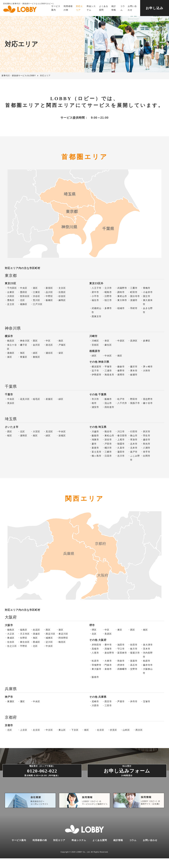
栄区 (61, 353)
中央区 (24, 288)
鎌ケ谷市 (148, 403)
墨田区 (24, 292)
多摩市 (108, 308)
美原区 (108, 634)
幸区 (107, 341)
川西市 (95, 705)
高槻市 (95, 649)
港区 (35, 288)
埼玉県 (11, 419)
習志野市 (148, 399)
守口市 (121, 649)
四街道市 (109, 407)
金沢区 (36, 345)
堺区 (94, 630)
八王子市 (97, 288)
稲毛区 (36, 399)
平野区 (24, 646)
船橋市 (108, 399)
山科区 (126, 730)
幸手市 (147, 452)
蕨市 (94, 444)
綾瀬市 (134, 375)
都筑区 (36, 357)
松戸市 (121, 399)
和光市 (147, 444)
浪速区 (36, 634)
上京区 (24, 730)
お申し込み (155, 8)
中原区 (121, 341)
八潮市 (147, 448)
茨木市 (147, 649)
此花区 (36, 630)
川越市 (95, 432)
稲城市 (121, 308)
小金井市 (148, 292)
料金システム (79, 844)
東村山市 (122, 296)
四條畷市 (122, 669)
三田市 (108, 705)
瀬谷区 (49, 353)
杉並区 (62, 296)
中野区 (49, 296)
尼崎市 (95, 701)
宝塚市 (147, 701)
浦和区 (24, 436)
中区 (48, 341)
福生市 (95, 300)
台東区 (11, 292)
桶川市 (108, 448)
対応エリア (59, 844)
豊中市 (108, 645)
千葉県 (11, 386)
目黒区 (62, 292)
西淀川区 (51, 634)
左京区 (36, 730)
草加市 (134, 440)
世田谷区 (25, 296)
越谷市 (147, 440)
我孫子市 (135, 403)
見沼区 (49, 432)
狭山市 (134, 436)
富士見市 (97, 452)
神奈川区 (25, 341)
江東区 (36, 292)
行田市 (134, 432)
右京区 (101, 730)
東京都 (11, 276)
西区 (35, 341)
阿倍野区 (63, 638)
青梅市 (147, 288)
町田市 (134, 292)
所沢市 (147, 432)
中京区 (49, 730)
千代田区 (12, 288)
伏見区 (113, 730)
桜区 (10, 436)
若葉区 (49, 399)
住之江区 (12, 646)
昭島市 (108, 292)
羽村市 (134, 308)
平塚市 (108, 367)
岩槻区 (62, 436)
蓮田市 (121, 452)
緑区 (35, 353)
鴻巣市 (95, 440)
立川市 (108, 288)
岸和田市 (97, 645)
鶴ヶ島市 (97, 456)
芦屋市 (121, 701)
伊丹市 (134, 701)
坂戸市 (134, 452)
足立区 (11, 304)
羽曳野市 (97, 665)
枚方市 (134, 649)
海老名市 (109, 375)
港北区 (49, 345)
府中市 (95, 292)
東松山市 (109, 436)
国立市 (147, 296)
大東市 (108, 661)
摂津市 (121, 665)
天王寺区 (25, 634)
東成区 (11, 638)
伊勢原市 (97, 375)
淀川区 (49, 642)
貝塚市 (108, 649)
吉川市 (121, 456)
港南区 (11, 353)
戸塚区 (62, 345)
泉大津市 (148, 645)
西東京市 (97, 316)
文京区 (62, 288)
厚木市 (134, 371)
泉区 (10, 357)
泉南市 (108, 669)
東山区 (62, 730)
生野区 (24, 638)
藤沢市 (134, 367)
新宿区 (49, 288)
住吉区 (11, 642)
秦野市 (121, 371)
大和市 (147, 371)
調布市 (121, 292)
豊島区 (11, 300)
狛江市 (108, 300)
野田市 (134, 399)
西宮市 (108, 701)
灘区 (22, 701)
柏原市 (147, 661)
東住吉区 (25, 642)
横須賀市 (97, 367)
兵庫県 (11, 689)
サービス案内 (19, 844)
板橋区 (49, 300)
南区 (61, 341)
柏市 (94, 403)
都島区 (11, 630)
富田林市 (122, 653)
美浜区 (11, 403)
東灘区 (11, 701)
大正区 (11, 634)
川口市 (121, 432)
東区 (120, 630)
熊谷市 (108, 432)
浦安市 (95, 407)
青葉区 (24, 357)
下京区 (75, 730)
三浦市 (108, 371)
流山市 (108, 403)
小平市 (95, 296)
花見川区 (25, 399)
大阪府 (11, 617)
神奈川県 (13, 328)
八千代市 (122, 403)
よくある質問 (100, 844)
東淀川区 (63, 634)
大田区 (11, 296)
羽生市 (147, 436)
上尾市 (121, 440)
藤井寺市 (148, 665)
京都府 (11, 717)
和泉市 (121, 661)
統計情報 (118, 844)
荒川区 (36, 300)
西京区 (139, 730)
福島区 (24, 630)
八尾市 (95, 653)
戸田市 (108, 444)
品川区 (49, 292)
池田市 (121, 645)
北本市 (134, 448)
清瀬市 (134, 300)
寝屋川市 (135, 653)
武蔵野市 (122, 288)
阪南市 (95, 677)
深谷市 (108, 440)
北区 (22, 300)
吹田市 (134, 645)
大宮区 (36, 432)
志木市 (134, 444)
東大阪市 (97, 669)
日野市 (108, 296)
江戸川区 (38, 304)
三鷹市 (134, 288)
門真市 (108, 665)
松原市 (95, 661)
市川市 (95, 399)
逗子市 (95, 371)
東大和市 (122, 300)
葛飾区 (24, 304)
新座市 (95, 448)
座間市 (121, 375)
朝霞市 (121, 444)
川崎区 (95, 341)
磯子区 (24, 345)
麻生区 (108, 345)
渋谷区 (36, 296)
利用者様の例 (40, 844)
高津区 (134, 341)
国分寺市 (135, 296)
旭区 (22, 353)
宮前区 (95, 345)
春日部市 (122, 436)
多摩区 (147, 341)
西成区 (36, 642)
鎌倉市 (121, 367)
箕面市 (134, 661)
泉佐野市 (109, 653)
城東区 (49, 638)
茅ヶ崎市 (148, 367)
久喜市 (121, 448)
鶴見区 (11, 341)
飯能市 (95, 436)
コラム (133, 844)
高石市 (134, 665)
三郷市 (108, 452)
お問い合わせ (150, 844)
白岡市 (147, 456)
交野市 (134, 669)
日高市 (108, 456)
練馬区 (62, 300)
